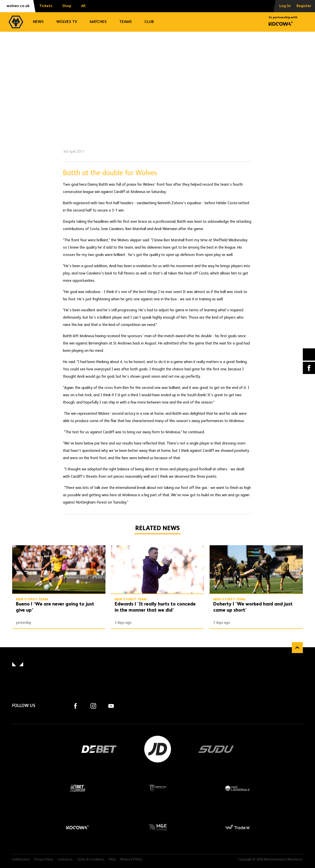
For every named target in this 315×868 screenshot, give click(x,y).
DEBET (99, 749)
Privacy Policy (44, 860)
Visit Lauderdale (237, 788)
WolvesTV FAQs (131, 860)
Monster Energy (158, 788)
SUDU (216, 749)
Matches (98, 22)
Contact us (65, 860)
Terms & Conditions (91, 860)
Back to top (297, 648)
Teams (126, 22)
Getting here (21, 860)
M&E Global (158, 827)
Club (149, 22)
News (38, 22)
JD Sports (158, 749)
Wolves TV (67, 22)
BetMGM (78, 788)
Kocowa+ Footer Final (78, 827)
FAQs (112, 860)
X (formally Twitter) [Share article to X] (309, 355)
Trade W (237, 827)
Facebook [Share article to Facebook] (309, 368)
